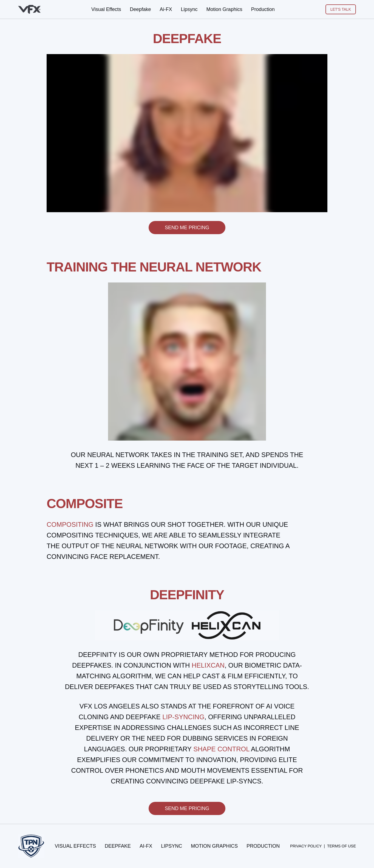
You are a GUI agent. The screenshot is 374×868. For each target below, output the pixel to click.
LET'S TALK (341, 9)
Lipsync (189, 9)
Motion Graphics (224, 9)
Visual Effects (106, 9)
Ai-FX (166, 9)
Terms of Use (342, 846)
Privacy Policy (306, 846)
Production (263, 9)
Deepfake (141, 9)
